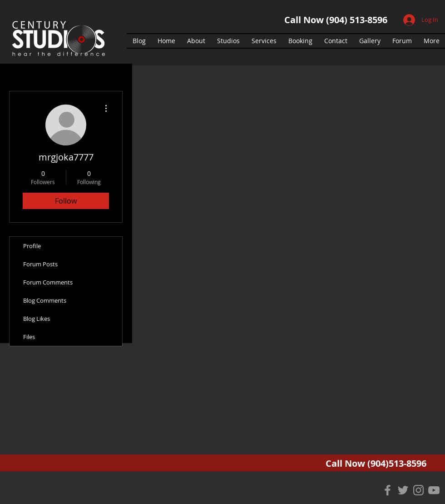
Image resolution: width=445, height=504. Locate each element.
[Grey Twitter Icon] (403, 490)
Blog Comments (45, 300)
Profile (32, 246)
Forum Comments (48, 282)
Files (29, 337)
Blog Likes (37, 319)
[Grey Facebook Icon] (388, 490)
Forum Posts (40, 264)
